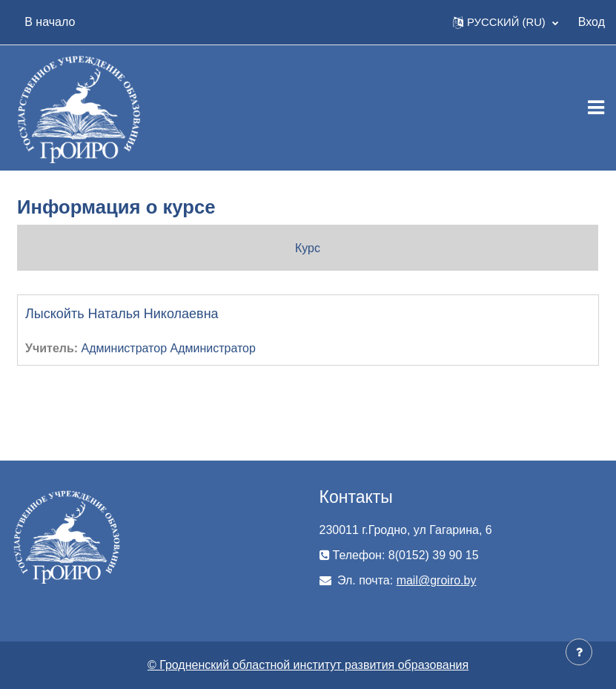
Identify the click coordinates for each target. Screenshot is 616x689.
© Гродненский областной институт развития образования (308, 665)
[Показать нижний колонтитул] (579, 652)
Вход (592, 22)
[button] (506, 22)
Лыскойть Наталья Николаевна (122, 314)
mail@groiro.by (437, 580)
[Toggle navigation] (596, 108)
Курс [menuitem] (308, 248)
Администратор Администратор (169, 348)
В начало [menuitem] (50, 22)
